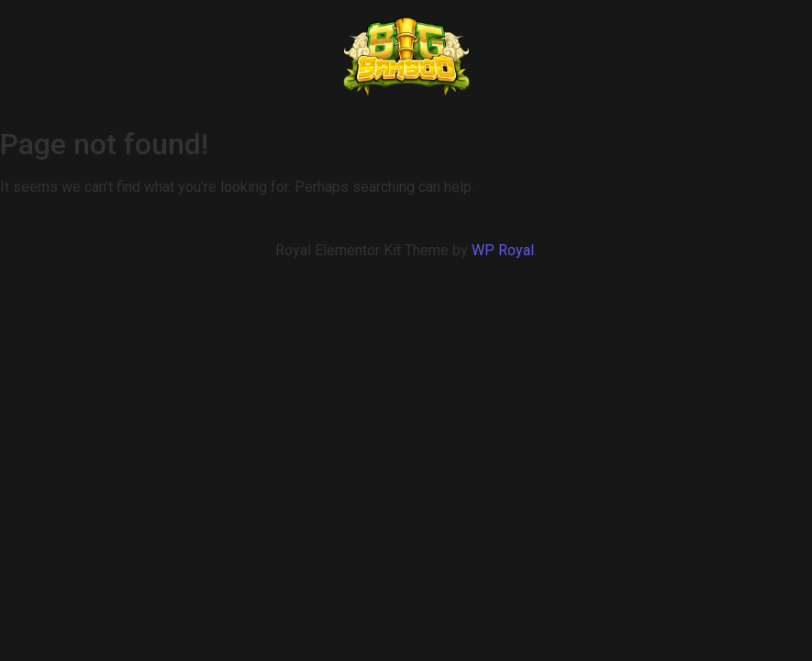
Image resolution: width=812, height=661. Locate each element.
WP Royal (503, 250)
